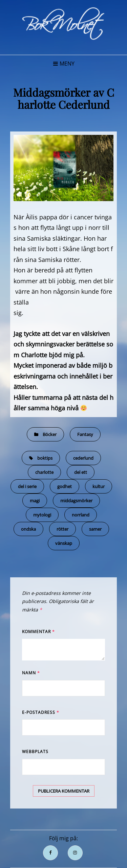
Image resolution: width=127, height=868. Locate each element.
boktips (45, 458)
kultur (99, 486)
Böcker (50, 434)
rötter (62, 529)
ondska (28, 529)
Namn (31, 673)
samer (95, 529)
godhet (65, 486)
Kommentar (38, 632)
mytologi (42, 515)
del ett (81, 472)
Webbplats (35, 752)
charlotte (44, 472)
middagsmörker (76, 501)
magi (35, 501)
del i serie (27, 486)
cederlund (83, 458)
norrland (81, 515)
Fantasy (85, 434)
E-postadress (41, 712)
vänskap (64, 543)
